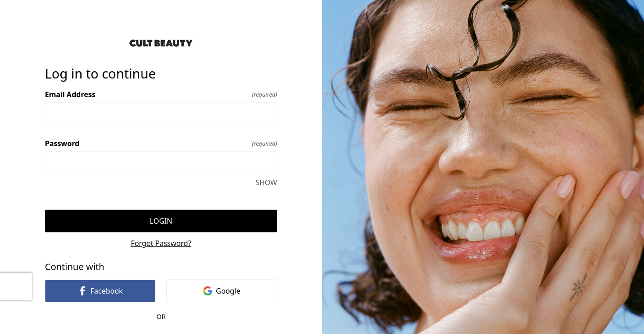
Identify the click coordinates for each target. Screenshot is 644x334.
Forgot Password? (161, 243)
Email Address (161, 94)
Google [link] (222, 291)
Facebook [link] (100, 291)
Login (161, 221)
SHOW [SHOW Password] (266, 182)
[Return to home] (161, 43)
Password (161, 143)
